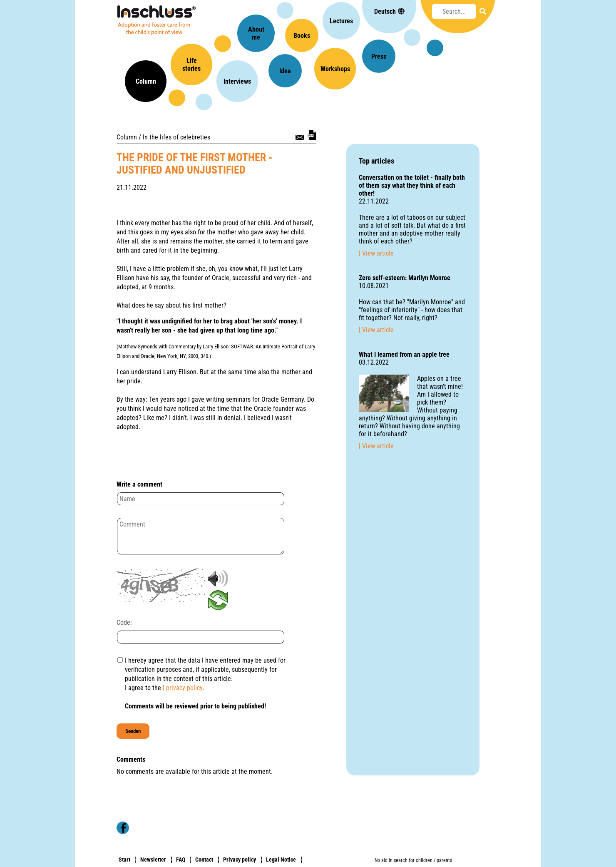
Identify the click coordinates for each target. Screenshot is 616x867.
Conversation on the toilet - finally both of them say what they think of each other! (412, 185)
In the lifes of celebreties (176, 137)
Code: (124, 622)
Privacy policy (240, 860)
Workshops (335, 69)
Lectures (341, 21)
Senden (133, 731)
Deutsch (389, 11)
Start (124, 860)
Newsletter (153, 860)
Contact (204, 860)
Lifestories (191, 65)
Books (302, 36)
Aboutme (256, 33)
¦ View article (376, 253)
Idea (285, 71)
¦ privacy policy (183, 688)
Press (379, 56)
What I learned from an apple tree (404, 354)
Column (146, 81)
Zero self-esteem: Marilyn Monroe (405, 278)
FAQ (181, 860)
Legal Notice (281, 860)
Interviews (237, 81)
